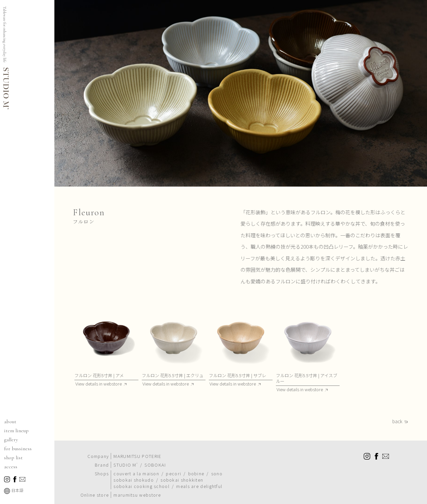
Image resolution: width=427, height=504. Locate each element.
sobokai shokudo (134, 480)
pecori (173, 473)
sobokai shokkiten (182, 480)
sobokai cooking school (141, 486)
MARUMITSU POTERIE (137, 456)
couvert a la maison (136, 473)
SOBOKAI (155, 465)
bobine (196, 473)
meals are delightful (199, 486)
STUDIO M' (126, 465)
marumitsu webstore (137, 495)
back (397, 422)
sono (217, 473)
